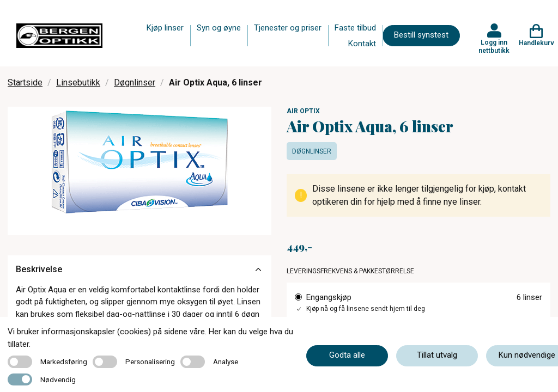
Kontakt (362, 44)
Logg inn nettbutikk (494, 46)
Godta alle (347, 355)
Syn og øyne (219, 28)
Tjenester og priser (288, 28)
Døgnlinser (135, 82)
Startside (25, 82)
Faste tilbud (355, 28)
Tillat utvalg (437, 355)
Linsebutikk (78, 82)
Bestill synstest (421, 35)
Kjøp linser (165, 28)
